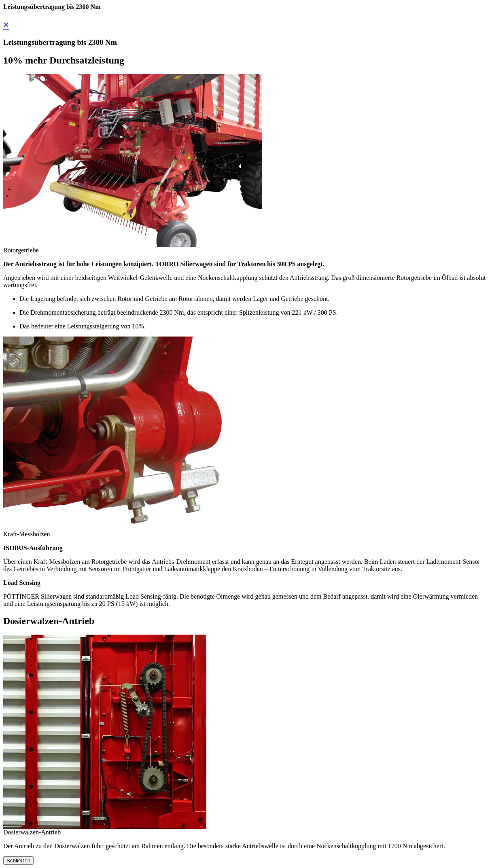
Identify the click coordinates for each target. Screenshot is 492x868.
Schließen (18, 861)
